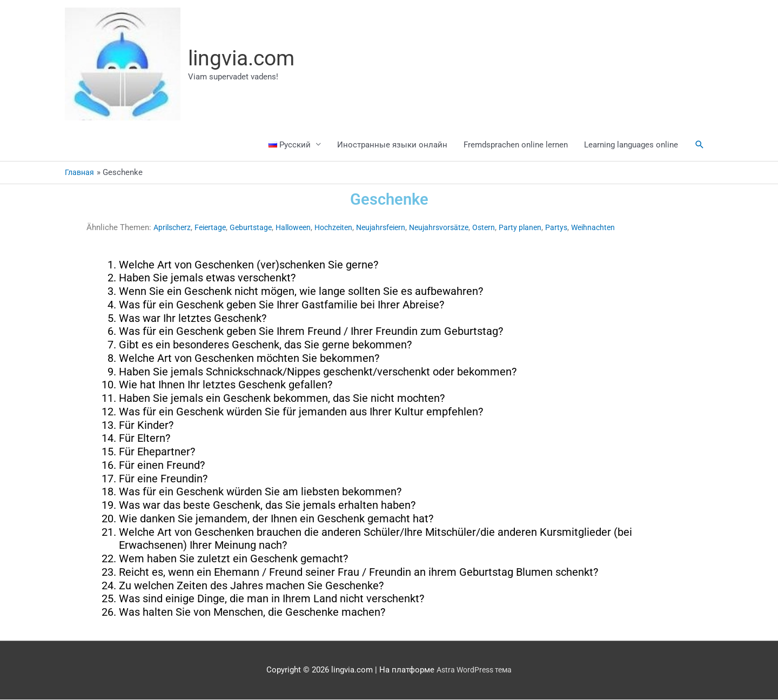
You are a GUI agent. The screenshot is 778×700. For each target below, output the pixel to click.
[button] (700, 145)
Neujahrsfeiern (396, 228)
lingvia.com (244, 58)
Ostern (505, 228)
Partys (580, 228)
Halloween (302, 228)
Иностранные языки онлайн (392, 145)
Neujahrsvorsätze (458, 228)
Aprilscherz (174, 228)
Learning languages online (631, 145)
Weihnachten (619, 228)
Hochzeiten (345, 228)
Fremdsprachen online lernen (516, 145)
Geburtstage (257, 228)
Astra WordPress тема (474, 670)
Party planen (543, 228)
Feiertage (214, 228)
